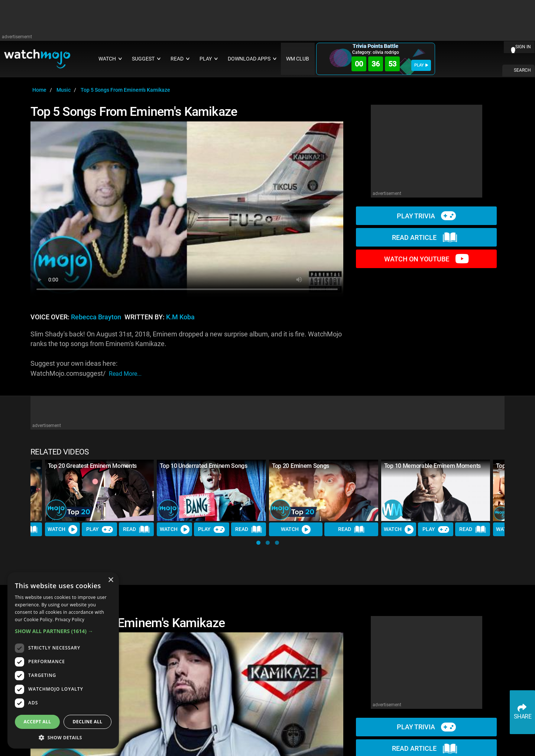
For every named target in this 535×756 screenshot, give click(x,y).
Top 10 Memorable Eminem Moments (432, 466)
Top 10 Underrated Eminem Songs (203, 466)
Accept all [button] (38, 722)
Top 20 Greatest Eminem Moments (92, 466)
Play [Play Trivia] (100, 529)
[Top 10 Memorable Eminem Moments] (436, 490)
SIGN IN (523, 47)
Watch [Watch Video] (62, 529)
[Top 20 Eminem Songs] (324, 490)
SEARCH (522, 70)
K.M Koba (180, 317)
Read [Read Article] (136, 530)
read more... (125, 374)
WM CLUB (298, 59)
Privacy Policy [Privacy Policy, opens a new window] (70, 620)
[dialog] (63, 660)
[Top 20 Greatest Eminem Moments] (100, 490)
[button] (258, 543)
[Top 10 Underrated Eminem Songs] (211, 490)
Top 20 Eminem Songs (301, 466)
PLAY (421, 65)
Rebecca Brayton (96, 317)
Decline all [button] (88, 722)
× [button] (111, 580)
